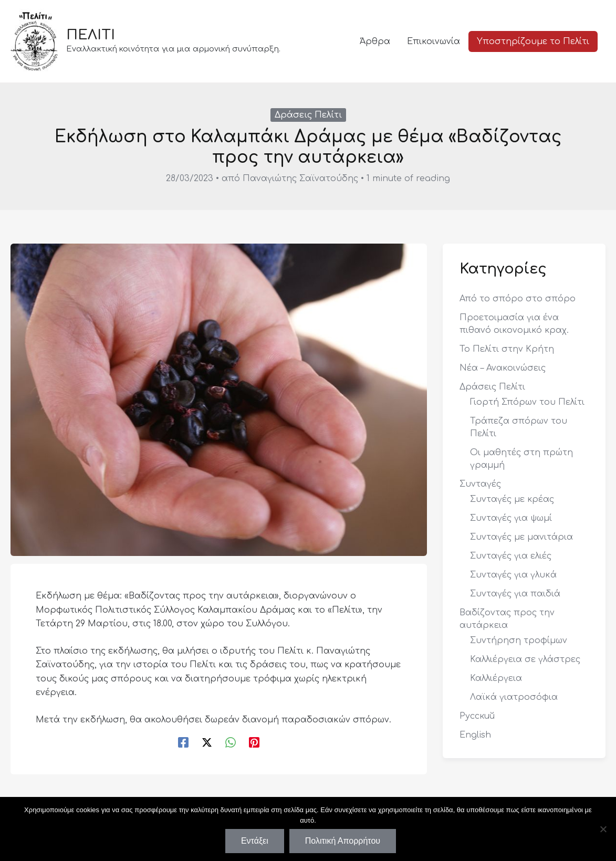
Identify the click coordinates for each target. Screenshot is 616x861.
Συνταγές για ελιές (511, 556)
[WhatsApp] (231, 742)
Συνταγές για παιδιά (515, 594)
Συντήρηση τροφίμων (519, 640)
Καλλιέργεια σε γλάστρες (525, 659)
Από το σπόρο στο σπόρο (518, 299)
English (475, 735)
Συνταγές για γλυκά (513, 575)
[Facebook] (183, 742)
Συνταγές (480, 484)
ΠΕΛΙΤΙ (91, 35)
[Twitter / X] (207, 742)
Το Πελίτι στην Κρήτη (507, 349)
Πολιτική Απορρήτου (343, 841)
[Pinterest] (254, 742)
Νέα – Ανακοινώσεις (503, 368)
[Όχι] (603, 829)
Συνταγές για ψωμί (511, 518)
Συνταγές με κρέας (512, 499)
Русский (477, 716)
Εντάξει (255, 841)
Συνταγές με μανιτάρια (521, 537)
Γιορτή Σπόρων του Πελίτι (527, 402)
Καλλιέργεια (496, 678)
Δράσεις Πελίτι (308, 115)
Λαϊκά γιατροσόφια (514, 697)
